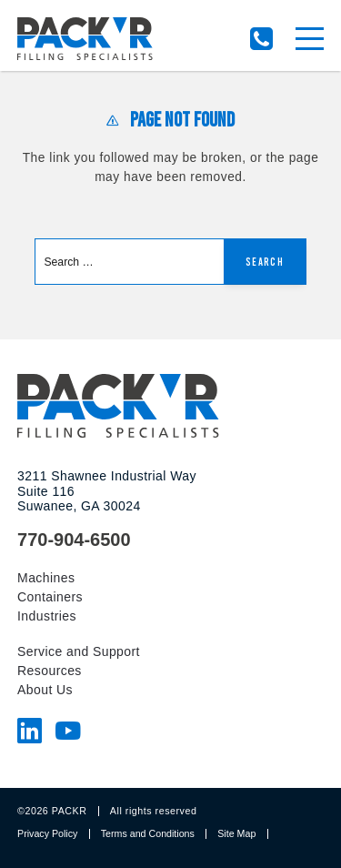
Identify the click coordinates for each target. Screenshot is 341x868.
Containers (50, 597)
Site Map (236, 833)
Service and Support (79, 651)
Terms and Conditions (148, 833)
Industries (47, 616)
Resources (50, 671)
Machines (46, 578)
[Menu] (310, 39)
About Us (45, 690)
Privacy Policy (47, 833)
